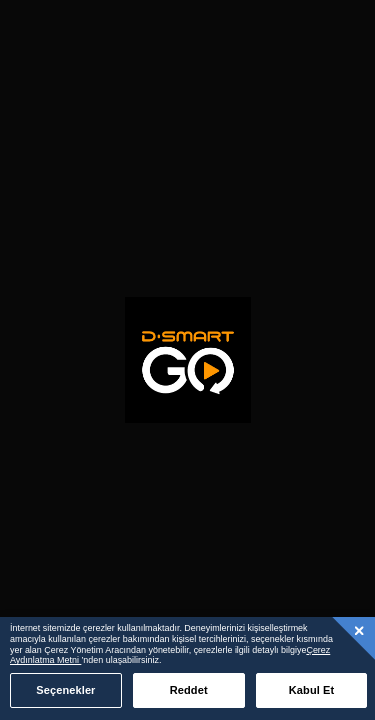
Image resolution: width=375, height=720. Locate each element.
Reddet (189, 690)
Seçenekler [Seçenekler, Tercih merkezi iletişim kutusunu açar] (65, 690)
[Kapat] (360, 630)
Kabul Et (312, 690)
